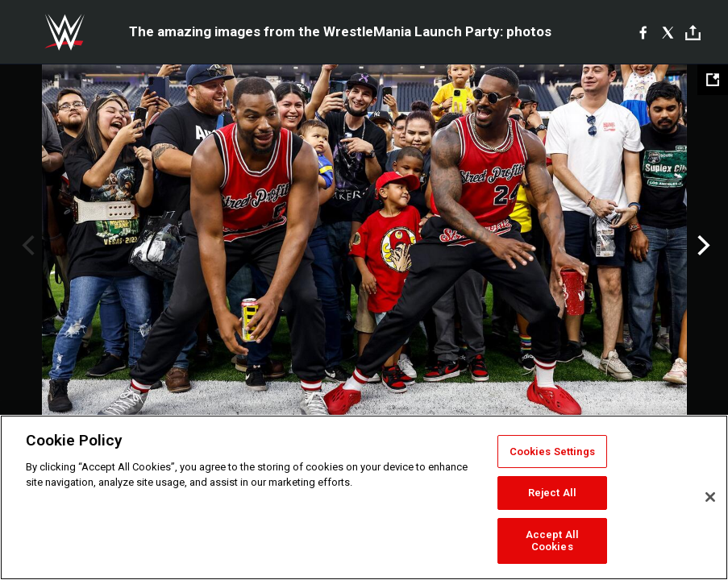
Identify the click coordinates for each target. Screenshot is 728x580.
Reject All (552, 493)
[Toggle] (693, 33)
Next (702, 246)
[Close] (710, 497)
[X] (668, 32)
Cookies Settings (552, 452)
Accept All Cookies (552, 541)
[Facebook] (643, 32)
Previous (26, 246)
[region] (364, 497)
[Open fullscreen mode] (713, 80)
